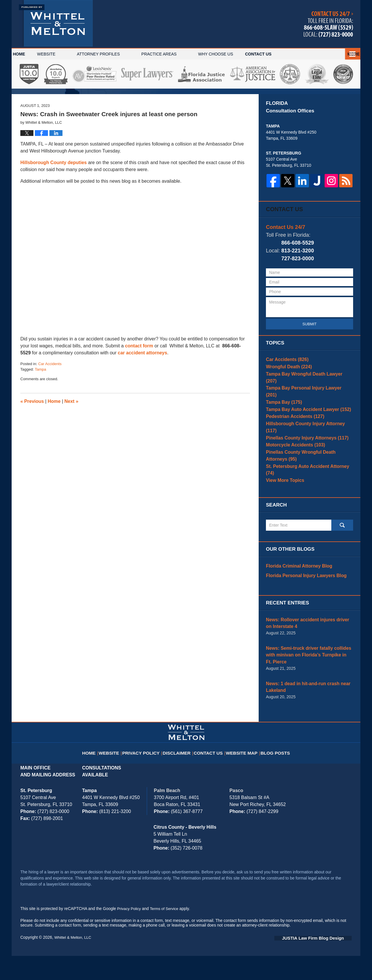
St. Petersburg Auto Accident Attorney (307, 507)
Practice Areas (178, 54)
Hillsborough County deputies (53, 206)
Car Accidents (50, 407)
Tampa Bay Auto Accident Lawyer (304, 446)
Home (28, 54)
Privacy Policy (146, 773)
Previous (32, 445)
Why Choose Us (235, 54)
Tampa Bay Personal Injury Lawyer (305, 428)
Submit (309, 366)
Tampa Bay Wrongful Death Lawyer (305, 419)
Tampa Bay (282, 437)
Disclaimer (179, 773)
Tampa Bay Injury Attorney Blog (56, 23)
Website (65, 54)
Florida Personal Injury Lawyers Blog (302, 612)
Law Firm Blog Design (324, 962)
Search (342, 563)
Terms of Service (167, 933)
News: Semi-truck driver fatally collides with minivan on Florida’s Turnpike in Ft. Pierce (308, 685)
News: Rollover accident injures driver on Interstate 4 (306, 658)
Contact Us (327, 54)
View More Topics (283, 516)
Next (71, 445)
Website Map (242, 773)
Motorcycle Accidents (292, 482)
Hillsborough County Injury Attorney (306, 464)
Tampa (41, 413)
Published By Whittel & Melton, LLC (328, 24)
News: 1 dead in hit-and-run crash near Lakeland (303, 712)
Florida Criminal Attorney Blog (295, 603)
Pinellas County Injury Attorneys (303, 473)
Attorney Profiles (117, 54)
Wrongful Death (286, 410)
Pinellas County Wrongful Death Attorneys (307, 495)
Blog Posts (273, 773)
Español (283, 54)
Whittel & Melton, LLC (74, 962)
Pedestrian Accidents (292, 455)
